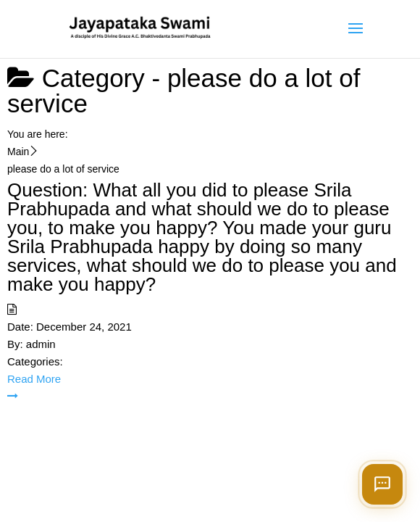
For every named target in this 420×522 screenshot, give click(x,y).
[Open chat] (382, 484)
